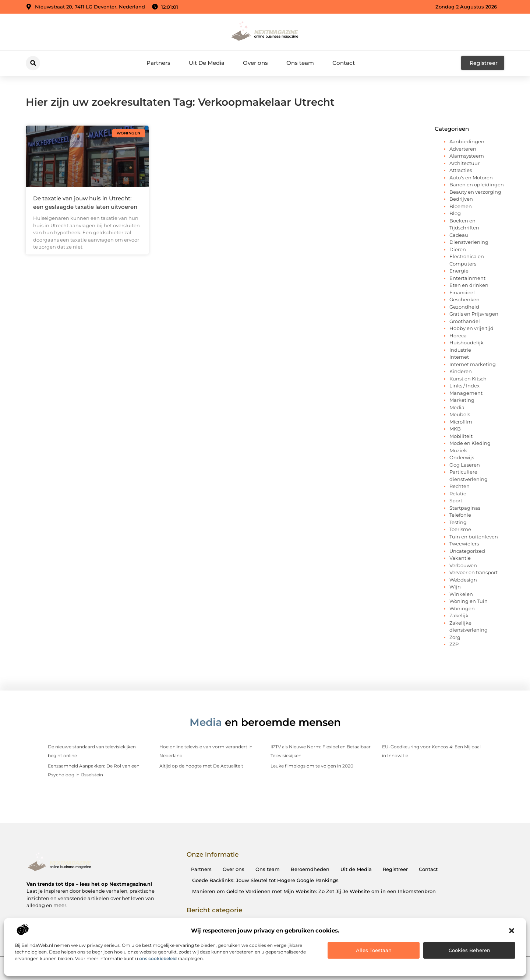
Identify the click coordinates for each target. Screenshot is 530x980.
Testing (458, 522)
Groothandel (465, 321)
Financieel (462, 292)
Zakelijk (459, 615)
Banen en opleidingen (477, 185)
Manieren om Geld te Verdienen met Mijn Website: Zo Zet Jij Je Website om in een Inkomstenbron (314, 891)
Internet (459, 357)
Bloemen (461, 206)
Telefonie (460, 515)
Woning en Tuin (469, 601)
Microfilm (461, 422)
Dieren (458, 249)
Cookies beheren (469, 950)
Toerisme (460, 529)
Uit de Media (356, 869)
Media (457, 407)
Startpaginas (465, 508)
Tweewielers (464, 544)
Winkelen (461, 594)
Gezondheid (464, 307)
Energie (459, 271)
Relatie (458, 493)
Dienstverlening (469, 242)
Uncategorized (467, 551)
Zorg (455, 637)
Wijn (455, 587)
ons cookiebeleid (158, 958)
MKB (455, 429)
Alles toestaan (374, 950)
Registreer (395, 869)
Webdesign (463, 580)
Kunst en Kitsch (468, 379)
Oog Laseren (465, 465)
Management (466, 393)
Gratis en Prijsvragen (474, 314)
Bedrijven (461, 199)
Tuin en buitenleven (474, 537)
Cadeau (459, 235)
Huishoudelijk (467, 343)
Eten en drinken (469, 285)
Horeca (458, 336)
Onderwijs (462, 457)
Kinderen (461, 371)
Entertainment (467, 278)
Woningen (462, 608)
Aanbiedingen (467, 141)
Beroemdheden (310, 869)
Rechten (460, 486)
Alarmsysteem (467, 156)
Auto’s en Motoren (471, 178)
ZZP (454, 644)
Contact (344, 63)
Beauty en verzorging (475, 192)
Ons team (300, 63)
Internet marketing (473, 364)
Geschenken (464, 299)
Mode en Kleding (470, 443)
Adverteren (463, 149)
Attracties (461, 170)
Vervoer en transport (474, 572)
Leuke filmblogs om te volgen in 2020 (312, 766)
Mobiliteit (461, 436)
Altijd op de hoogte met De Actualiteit (201, 766)
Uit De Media (207, 63)
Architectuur (464, 163)
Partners (158, 63)
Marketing (462, 400)
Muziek (458, 450)
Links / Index (464, 386)
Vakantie (460, 558)
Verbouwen (463, 565)
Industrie (460, 350)
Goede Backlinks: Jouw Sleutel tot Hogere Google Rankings (265, 880)
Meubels (460, 414)
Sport (456, 500)
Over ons (255, 63)
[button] (512, 931)
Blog (455, 213)
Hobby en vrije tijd (471, 328)
